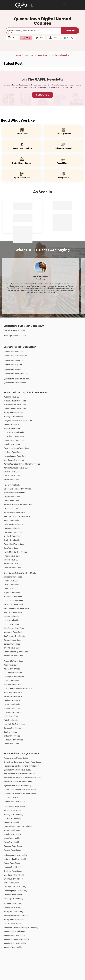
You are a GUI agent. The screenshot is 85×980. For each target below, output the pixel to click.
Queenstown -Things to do (14, 361)
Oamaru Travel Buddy (12, 924)
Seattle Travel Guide (12, 540)
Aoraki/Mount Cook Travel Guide (17, 468)
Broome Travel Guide (12, 648)
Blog (26, 38)
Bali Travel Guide (10, 732)
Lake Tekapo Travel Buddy (14, 875)
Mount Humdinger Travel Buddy (16, 939)
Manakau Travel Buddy (13, 947)
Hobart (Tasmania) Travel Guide (16, 652)
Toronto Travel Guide (12, 560)
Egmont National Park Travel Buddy (18, 786)
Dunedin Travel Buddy (13, 818)
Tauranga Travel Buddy (13, 846)
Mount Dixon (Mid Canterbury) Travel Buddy (21, 927)
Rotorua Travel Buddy (12, 811)
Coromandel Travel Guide (14, 432)
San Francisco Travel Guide (14, 636)
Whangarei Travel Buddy (13, 912)
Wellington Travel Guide (13, 417)
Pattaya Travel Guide (12, 528)
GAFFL (19, 55)
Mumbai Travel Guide (12, 556)
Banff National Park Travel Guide (16, 608)
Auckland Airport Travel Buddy (16, 758)
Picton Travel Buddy (12, 842)
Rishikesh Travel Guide (13, 536)
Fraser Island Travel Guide (14, 544)
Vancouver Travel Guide (13, 632)
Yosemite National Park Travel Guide (18, 505)
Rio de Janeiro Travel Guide (14, 513)
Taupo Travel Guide (11, 424)
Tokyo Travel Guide (11, 616)
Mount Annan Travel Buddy (15, 931)
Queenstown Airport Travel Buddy (17, 770)
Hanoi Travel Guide (11, 589)
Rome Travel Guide (11, 665)
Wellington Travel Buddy (14, 815)
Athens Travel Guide (12, 669)
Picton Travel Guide (11, 480)
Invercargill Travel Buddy (14, 899)
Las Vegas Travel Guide (13, 673)
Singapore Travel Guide (13, 577)
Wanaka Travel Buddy (12, 834)
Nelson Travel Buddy (12, 830)
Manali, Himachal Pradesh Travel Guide (19, 689)
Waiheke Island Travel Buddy (15, 859)
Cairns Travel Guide (11, 744)
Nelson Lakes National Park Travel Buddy (20, 790)
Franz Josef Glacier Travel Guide (16, 448)
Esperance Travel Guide (13, 532)
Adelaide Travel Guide (12, 685)
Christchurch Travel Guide (14, 436)
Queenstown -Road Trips (14, 351)
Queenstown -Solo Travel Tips (16, 374)
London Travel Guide (12, 700)
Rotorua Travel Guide (12, 428)
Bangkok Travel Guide (12, 728)
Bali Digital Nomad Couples (14, 330)
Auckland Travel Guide (13, 397)
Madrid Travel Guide (12, 581)
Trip (39, 38)
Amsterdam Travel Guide (13, 656)
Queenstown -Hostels (13, 370)
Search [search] (70, 31)
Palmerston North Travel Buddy (16, 916)
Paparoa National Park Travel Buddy (18, 782)
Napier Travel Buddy (12, 838)
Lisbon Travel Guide (12, 624)
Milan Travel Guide (11, 509)
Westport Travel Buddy (13, 904)
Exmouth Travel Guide (12, 568)
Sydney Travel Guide (12, 736)
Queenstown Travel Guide (14, 440)
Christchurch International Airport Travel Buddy (22, 762)
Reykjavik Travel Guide (13, 640)
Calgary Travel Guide (12, 497)
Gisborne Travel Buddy (13, 895)
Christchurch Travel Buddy (14, 807)
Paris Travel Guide (11, 720)
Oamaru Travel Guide (12, 476)
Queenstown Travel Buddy (14, 801)
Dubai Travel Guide (11, 681)
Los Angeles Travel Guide (14, 677)
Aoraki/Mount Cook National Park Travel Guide (22, 464)
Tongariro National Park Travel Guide (18, 421)
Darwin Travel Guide (12, 704)
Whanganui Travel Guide (13, 413)
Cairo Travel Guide (11, 548)
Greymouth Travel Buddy (14, 879)
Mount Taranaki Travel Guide (15, 409)
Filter (12, 38)
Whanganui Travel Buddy (14, 920)
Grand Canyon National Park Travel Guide (20, 573)
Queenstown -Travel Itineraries (16, 355)
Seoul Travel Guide (11, 520)
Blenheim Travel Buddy (13, 871)
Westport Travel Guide (13, 452)
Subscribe (42, 95)
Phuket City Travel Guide (13, 661)
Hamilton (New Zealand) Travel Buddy (19, 826)
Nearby (68, 38)
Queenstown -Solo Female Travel (17, 379)
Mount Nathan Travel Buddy (15, 943)
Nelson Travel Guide (12, 485)
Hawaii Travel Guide (11, 501)
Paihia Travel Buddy (11, 883)
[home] (24, 5)
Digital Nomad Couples (60, 55)
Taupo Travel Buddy (12, 822)
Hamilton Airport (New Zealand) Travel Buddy (22, 766)
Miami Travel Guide (11, 585)
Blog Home (29, 55)
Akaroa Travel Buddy (12, 863)
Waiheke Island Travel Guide (15, 401)
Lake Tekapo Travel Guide (14, 460)
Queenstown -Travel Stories (15, 383)
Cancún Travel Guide (12, 644)
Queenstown (42, 55)
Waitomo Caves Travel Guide (15, 405)
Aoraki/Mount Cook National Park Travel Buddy (22, 778)
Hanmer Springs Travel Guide (15, 456)
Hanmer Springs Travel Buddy (15, 891)
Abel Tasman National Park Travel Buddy (20, 774)
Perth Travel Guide (11, 716)
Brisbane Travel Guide (12, 712)
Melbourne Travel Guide (13, 740)
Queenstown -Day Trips (13, 364)
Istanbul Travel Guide (12, 708)
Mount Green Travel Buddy (14, 935)
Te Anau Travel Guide (12, 472)
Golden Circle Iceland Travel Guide (17, 489)
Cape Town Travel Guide (13, 524)
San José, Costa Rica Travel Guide (17, 516)
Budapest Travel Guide (13, 597)
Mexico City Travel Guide (14, 604)
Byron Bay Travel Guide (13, 693)
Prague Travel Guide (12, 593)
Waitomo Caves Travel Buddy (15, 855)
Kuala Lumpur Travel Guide (14, 493)
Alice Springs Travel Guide (14, 628)
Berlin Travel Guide (11, 620)
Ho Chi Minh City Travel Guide (15, 552)
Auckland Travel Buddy (13, 797)
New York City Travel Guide (14, 724)
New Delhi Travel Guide (13, 612)
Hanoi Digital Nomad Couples (15, 336)
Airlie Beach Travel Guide (14, 564)
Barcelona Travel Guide (13, 696)
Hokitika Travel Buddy (12, 908)
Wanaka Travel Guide (12, 444)
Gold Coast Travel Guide (13, 601)
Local (53, 38)
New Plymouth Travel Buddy (15, 887)
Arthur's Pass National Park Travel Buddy (20, 794)
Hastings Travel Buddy (13, 867)
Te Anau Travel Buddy (12, 850)
